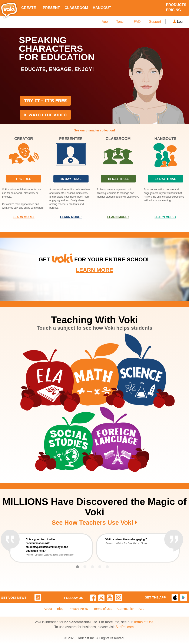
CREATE (29, 8)
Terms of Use (103, 609)
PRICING (174, 10)
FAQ (137, 22)
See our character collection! (94, 130)
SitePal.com (125, 627)
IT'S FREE (24, 179)
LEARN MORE (24, 217)
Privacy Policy (78, 609)
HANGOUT (102, 8)
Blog (60, 609)
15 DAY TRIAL (71, 179)
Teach (121, 22)
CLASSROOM (76, 8)
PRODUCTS (176, 5)
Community (126, 609)
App (105, 22)
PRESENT (51, 8)
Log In (180, 22)
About (48, 609)
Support (155, 22)
